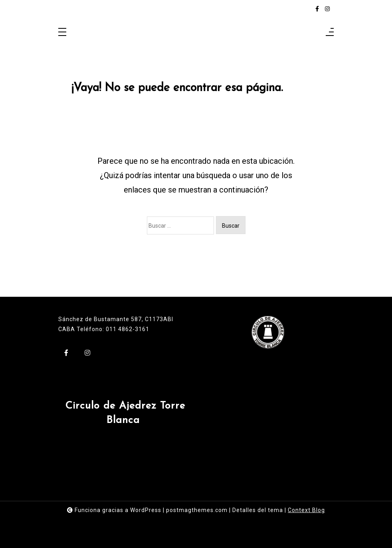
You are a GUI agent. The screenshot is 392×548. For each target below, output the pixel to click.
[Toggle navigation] (62, 33)
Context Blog (306, 510)
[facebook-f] (317, 9)
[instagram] (327, 9)
